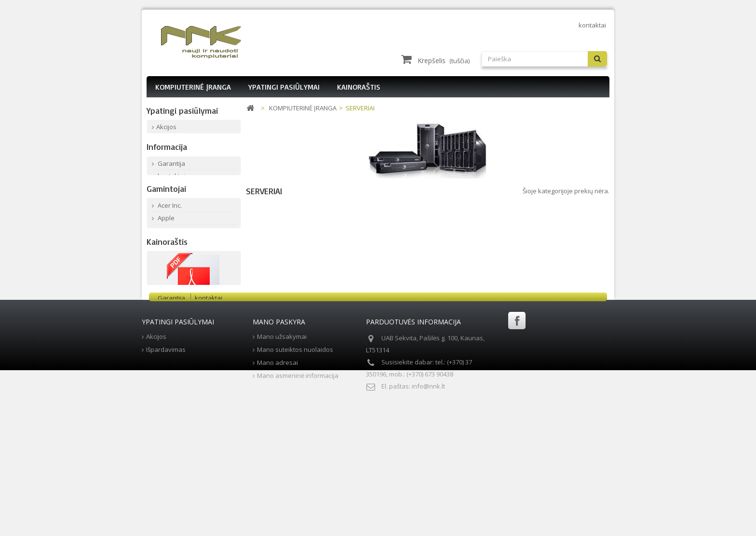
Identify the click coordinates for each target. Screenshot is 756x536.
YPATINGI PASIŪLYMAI (284, 87)
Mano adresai (277, 492)
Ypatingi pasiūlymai (182, 110)
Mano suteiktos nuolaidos (295, 479)
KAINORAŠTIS (359, 87)
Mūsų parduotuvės (185, 210)
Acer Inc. (169, 253)
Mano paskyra (279, 451)
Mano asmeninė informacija (298, 505)
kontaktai (592, 25)
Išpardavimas (176, 142)
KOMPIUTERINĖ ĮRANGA (193, 87)
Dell (162, 291)
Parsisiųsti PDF (194, 406)
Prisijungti (588, 40)
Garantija (171, 185)
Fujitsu (166, 303)
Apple (165, 266)
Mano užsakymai (282, 466)
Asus (164, 278)
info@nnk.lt (428, 516)
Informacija (167, 166)
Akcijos (166, 130)
